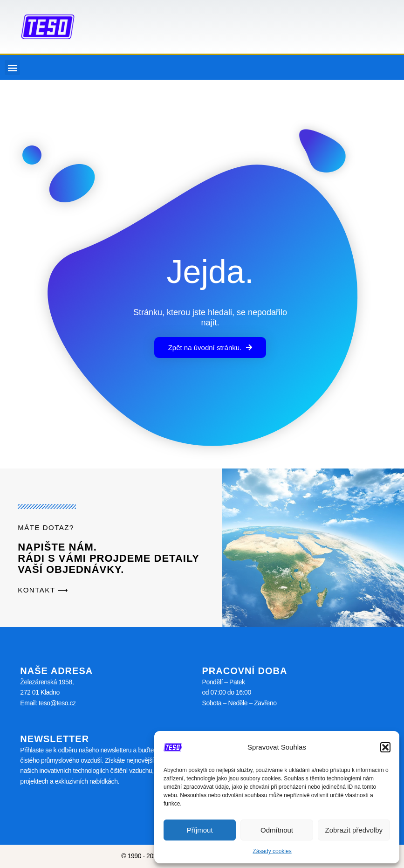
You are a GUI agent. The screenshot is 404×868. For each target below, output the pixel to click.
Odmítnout (277, 830)
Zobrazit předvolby (354, 830)
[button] (385, 747)
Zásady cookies (272, 851)
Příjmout (200, 830)
